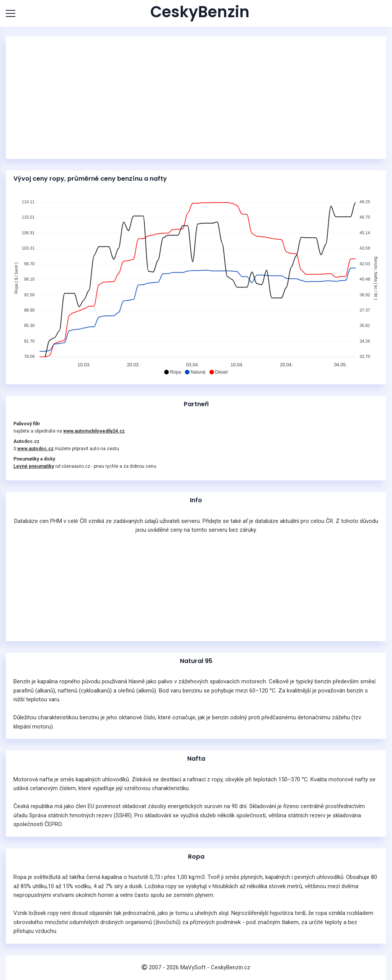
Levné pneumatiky (34, 466)
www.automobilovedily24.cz (94, 431)
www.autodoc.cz (35, 449)
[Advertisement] (196, 98)
